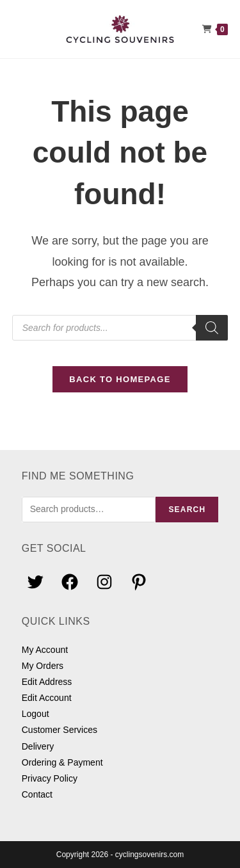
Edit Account (47, 698)
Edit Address (47, 682)
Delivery (38, 746)
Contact (37, 794)
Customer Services (60, 730)
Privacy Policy (50, 778)
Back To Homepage (120, 379)
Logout (36, 714)
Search (187, 510)
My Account (45, 650)
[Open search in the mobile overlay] (120, 328)
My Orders (43, 666)
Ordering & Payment (62, 762)
